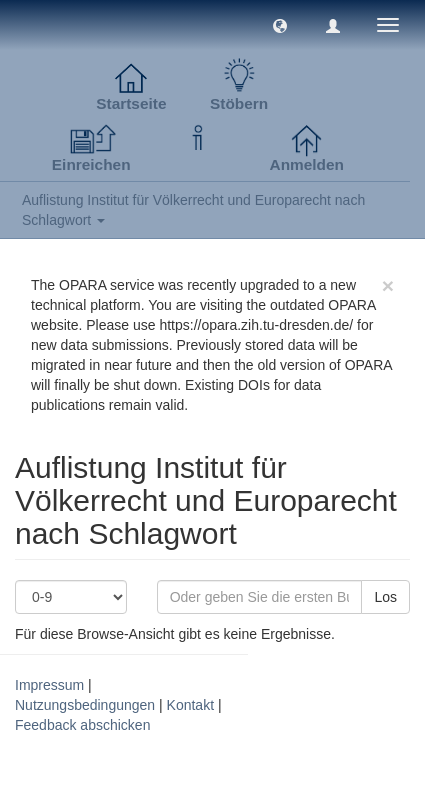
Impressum (49, 685)
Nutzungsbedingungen (85, 705)
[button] (280, 25)
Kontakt (190, 705)
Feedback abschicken (82, 725)
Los (385, 597)
